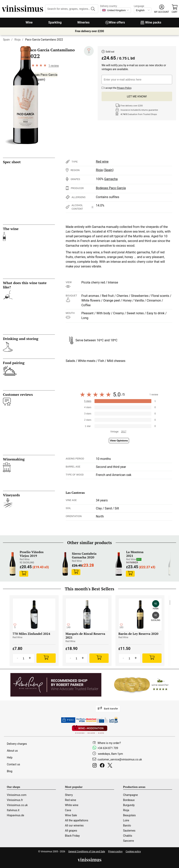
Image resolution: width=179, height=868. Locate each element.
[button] (162, 9)
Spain (6, 40)
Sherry (69, 795)
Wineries (83, 22)
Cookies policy (133, 852)
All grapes (71, 831)
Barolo (127, 825)
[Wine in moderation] (90, 730)
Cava (68, 810)
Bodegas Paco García (42, 75)
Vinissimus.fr (15, 800)
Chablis (128, 836)
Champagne (130, 795)
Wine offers (115, 22)
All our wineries (74, 825)
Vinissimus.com (17, 795)
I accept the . (117, 87)
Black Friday (72, 836)
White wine (72, 805)
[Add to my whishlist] (89, 51)
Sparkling (55, 22)
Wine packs (151, 22)
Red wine (102, 162)
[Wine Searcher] (141, 685)
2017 (124, 432)
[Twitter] (111, 766)
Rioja (18, 40)
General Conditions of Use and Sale (87, 852)
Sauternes (129, 831)
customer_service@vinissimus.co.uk (120, 759)
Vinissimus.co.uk (17, 805)
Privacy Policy (124, 88)
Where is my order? (109, 743)
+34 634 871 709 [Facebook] (108, 748)
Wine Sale (71, 815)
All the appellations (77, 820)
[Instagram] (95, 766)
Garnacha (111, 179)
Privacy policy (115, 852)
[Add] (46, 658)
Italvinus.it (13, 810)
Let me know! (137, 96)
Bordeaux (129, 800)
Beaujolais (129, 815)
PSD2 (68, 720)
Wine (29, 22)
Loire (126, 820)
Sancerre (129, 841)
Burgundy (129, 805)
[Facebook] (103, 766)
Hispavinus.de (15, 815)
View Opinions (119, 441)
